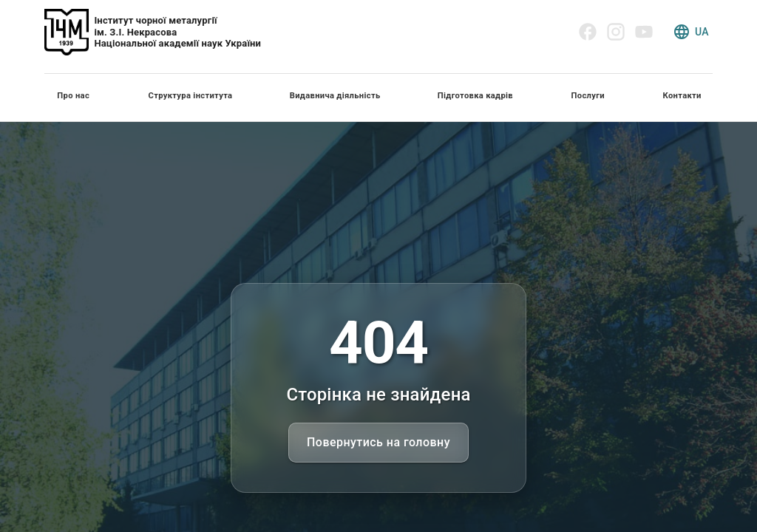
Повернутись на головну (378, 442)
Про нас (73, 96)
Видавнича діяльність (335, 96)
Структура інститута (191, 96)
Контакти (682, 96)
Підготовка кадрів (475, 96)
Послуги (588, 96)
